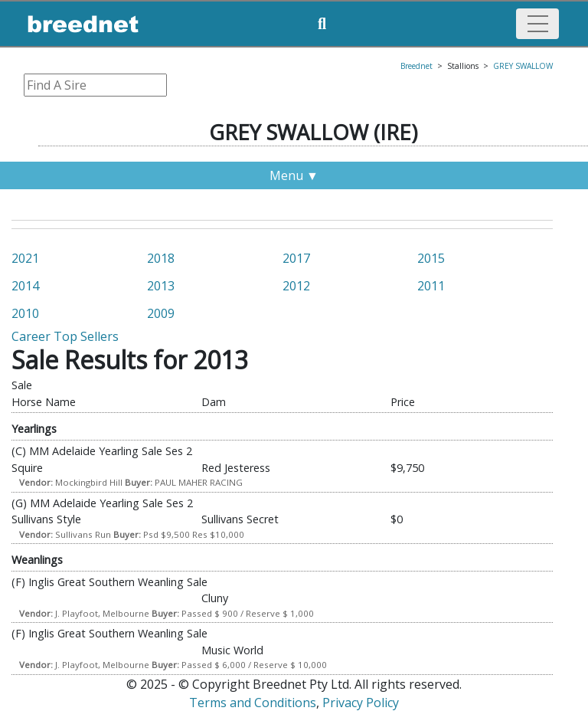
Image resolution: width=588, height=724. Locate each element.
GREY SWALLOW (523, 66)
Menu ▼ (294, 175)
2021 (25, 258)
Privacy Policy (361, 703)
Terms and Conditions (253, 703)
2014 (25, 286)
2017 (296, 258)
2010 (25, 313)
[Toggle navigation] (537, 24)
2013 (161, 286)
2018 (161, 258)
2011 (431, 286)
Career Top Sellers (65, 336)
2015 (431, 258)
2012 (296, 286)
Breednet (416, 66)
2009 (161, 313)
